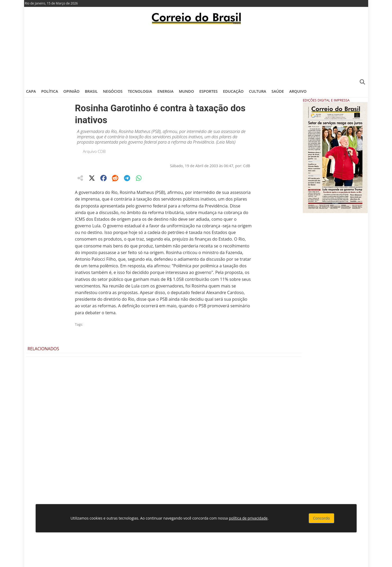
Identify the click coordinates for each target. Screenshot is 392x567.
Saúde (278, 91)
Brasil (91, 91)
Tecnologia (140, 91)
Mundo (186, 91)
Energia (166, 91)
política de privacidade (248, 518)
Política (50, 91)
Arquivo (298, 91)
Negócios (113, 91)
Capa (31, 91)
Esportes (208, 91)
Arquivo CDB (94, 151)
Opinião (71, 91)
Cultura (257, 91)
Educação (233, 91)
